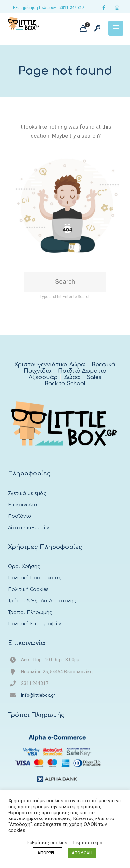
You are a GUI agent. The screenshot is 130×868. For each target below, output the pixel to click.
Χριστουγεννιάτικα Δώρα (50, 365)
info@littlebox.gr (38, 695)
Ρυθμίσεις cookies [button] (47, 843)
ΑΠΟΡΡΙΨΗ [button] (48, 853)
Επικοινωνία (23, 505)
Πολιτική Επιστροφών (34, 624)
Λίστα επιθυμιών (28, 528)
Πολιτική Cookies (28, 589)
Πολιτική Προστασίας (35, 578)
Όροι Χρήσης (24, 566)
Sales (94, 377)
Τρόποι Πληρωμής (30, 612)
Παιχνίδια (38, 371)
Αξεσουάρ (43, 377)
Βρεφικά (103, 365)
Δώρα (72, 377)
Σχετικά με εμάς (27, 493)
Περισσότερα (88, 843)
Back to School (65, 384)
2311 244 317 (72, 8)
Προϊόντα (20, 516)
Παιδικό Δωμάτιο (82, 371)
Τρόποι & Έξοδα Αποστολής (42, 601)
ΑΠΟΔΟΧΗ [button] (82, 853)
